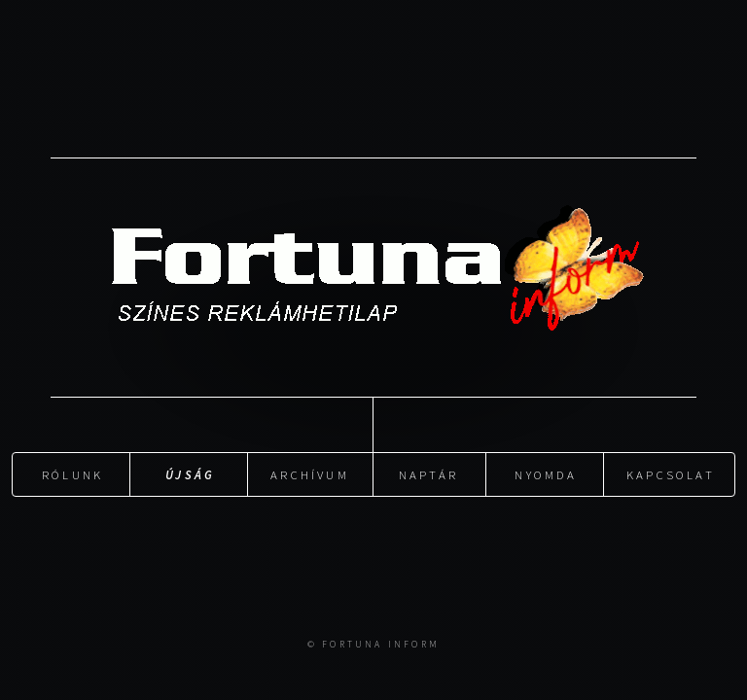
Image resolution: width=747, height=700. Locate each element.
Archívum (310, 473)
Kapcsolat (671, 473)
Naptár (428, 473)
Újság (190, 473)
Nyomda (546, 473)
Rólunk (72, 473)
